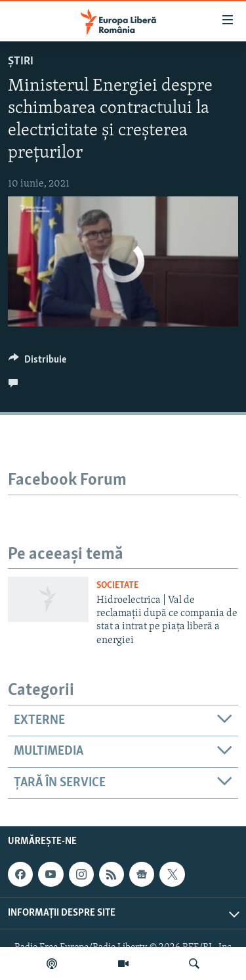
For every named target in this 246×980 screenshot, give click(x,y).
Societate (117, 586)
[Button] (37, 363)
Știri (21, 61)
